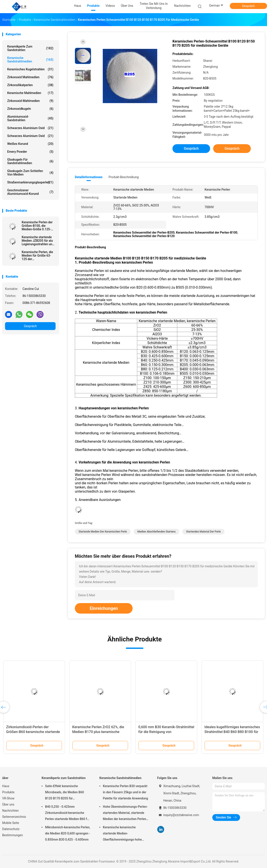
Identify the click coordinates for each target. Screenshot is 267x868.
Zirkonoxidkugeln (30, 109)
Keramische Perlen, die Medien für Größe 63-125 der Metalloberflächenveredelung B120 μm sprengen (39, 256)
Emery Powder (30, 152)
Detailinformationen (89, 177)
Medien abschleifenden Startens (157, 532)
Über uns (8, 804)
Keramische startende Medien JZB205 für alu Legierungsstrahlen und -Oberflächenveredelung (38, 241)
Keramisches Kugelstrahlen (30, 69)
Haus (6, 786)
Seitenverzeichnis (14, 817)
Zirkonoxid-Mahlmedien (30, 101)
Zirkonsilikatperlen (30, 85)
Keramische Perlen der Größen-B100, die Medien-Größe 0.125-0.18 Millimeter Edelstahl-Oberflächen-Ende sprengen (37, 226)
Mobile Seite (11, 823)
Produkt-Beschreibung (124, 177)
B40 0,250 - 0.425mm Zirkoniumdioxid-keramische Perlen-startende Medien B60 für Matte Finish (67, 813)
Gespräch (248, 6)
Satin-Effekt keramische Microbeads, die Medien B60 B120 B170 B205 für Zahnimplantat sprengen (65, 793)
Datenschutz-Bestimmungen (12, 832)
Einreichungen (104, 608)
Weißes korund (30, 144)
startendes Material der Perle (203, 532)
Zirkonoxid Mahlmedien (30, 77)
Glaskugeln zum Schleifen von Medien (30, 173)
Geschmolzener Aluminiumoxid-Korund (30, 192)
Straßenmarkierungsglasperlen (30, 182)
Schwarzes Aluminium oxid (30, 128)
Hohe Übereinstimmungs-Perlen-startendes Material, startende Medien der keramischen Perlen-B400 (125, 813)
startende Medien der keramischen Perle (103, 532)
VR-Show (8, 798)
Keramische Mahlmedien (30, 93)
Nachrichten (11, 811)
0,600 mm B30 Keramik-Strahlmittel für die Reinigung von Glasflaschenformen (166, 732)
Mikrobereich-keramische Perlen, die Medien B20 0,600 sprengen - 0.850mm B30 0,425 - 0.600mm (68, 833)
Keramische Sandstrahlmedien (30, 60)
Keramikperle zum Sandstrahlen (30, 48)
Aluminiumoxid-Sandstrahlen (30, 118)
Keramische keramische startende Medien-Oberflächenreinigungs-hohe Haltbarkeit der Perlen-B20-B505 (125, 834)
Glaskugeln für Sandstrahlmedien (30, 161)
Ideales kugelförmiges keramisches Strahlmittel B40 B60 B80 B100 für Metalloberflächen (232, 732)
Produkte (8, 792)
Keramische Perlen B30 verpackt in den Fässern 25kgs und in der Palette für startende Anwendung (126, 792)
